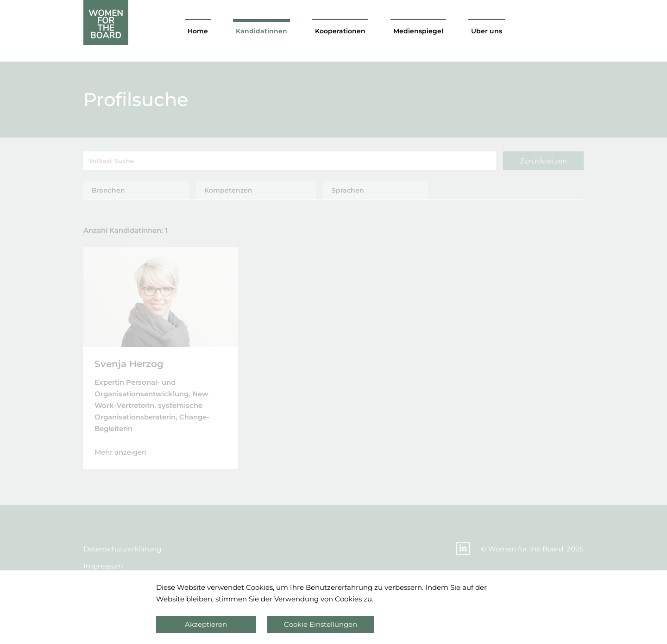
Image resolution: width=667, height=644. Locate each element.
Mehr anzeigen (120, 452)
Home (198, 31)
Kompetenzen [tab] (228, 190)
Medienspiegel (418, 31)
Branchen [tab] (108, 190)
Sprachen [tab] (348, 190)
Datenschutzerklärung (122, 549)
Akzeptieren (206, 624)
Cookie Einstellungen (321, 624)
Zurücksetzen (543, 161)
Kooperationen (340, 31)
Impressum (103, 566)
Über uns (487, 31)
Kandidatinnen (261, 31)
